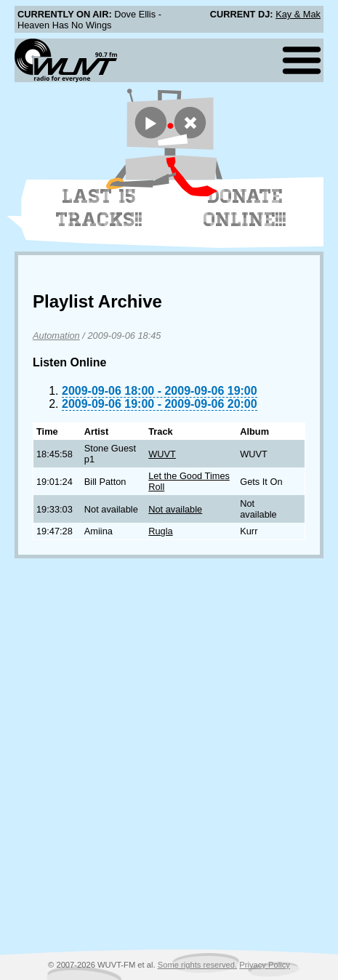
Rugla (160, 531)
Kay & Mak (298, 14)
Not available (175, 509)
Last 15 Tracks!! (99, 208)
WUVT (162, 454)
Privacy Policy (265, 965)
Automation (56, 336)
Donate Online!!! (245, 208)
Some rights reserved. (197, 965)
